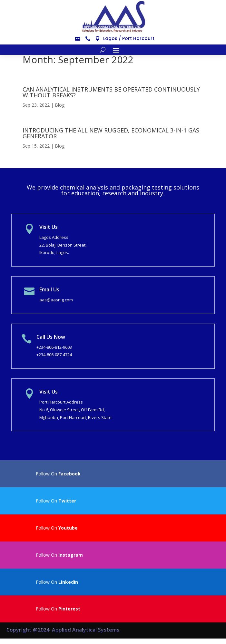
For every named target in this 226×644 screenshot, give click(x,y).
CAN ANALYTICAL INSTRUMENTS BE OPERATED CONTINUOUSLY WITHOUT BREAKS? (111, 92)
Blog (60, 105)
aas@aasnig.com (56, 300)
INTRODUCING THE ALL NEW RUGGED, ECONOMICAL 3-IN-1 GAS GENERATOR (111, 133)
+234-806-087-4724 (54, 355)
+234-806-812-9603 (54, 347)
